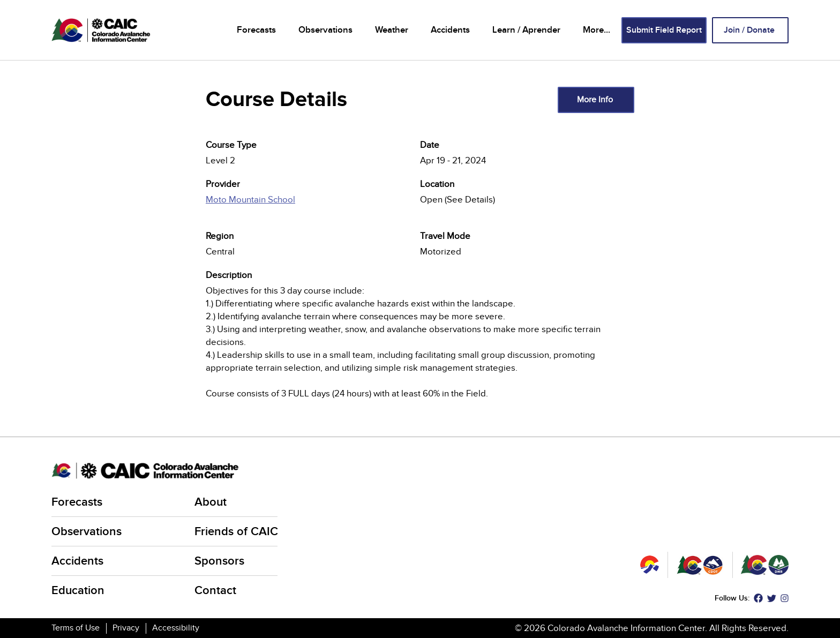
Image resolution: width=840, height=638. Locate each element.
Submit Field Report (664, 30)
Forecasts (256, 30)
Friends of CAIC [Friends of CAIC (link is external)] (237, 532)
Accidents (450, 30)
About (211, 502)
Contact (215, 591)
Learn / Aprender (526, 30)
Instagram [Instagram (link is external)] (785, 598)
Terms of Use (76, 628)
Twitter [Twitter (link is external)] (772, 598)
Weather (392, 30)
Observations (325, 30)
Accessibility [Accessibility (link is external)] (177, 628)
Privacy (126, 628)
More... (597, 30)
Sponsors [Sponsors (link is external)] (220, 561)
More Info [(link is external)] (596, 100)
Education (78, 591)
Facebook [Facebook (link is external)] (758, 598)
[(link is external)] (313, 206)
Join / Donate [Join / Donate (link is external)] (750, 30)
